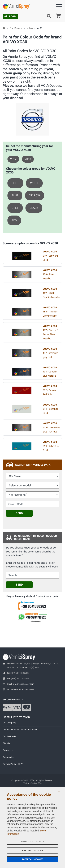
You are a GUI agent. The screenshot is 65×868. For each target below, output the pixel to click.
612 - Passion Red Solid (50, 390)
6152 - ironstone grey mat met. (51, 428)
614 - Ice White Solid (50, 409)
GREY (15, 208)
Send (19, 513)
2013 (28, 159)
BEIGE (15, 183)
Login (10, 16)
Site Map (7, 743)
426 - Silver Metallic (50, 274)
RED (14, 220)
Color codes (8, 757)
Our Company (9, 723)
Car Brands (16, 28)
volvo (30, 28)
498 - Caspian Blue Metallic (50, 372)
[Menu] (59, 7)
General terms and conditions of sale (20, 730)
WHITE (34, 183)
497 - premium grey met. (50, 353)
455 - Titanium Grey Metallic (50, 312)
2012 (13, 159)
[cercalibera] (32, 575)
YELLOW (35, 195)
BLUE (15, 195)
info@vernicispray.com (23, 684)
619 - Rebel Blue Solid (51, 446)
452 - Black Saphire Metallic (51, 293)
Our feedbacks (10, 736)
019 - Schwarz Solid (50, 256)
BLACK (34, 208)
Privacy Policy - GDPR (13, 764)
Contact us (8, 750)
